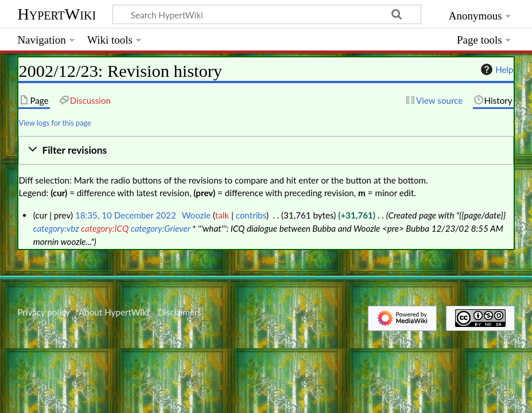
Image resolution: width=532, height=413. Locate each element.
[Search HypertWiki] (267, 14)
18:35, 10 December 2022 (126, 215)
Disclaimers (180, 312)
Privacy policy (43, 312)
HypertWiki (57, 14)
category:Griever (161, 228)
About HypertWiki (114, 312)
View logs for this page (55, 123)
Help (496, 69)
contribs (251, 215)
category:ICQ (105, 228)
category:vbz (56, 228)
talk (222, 215)
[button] (266, 151)
